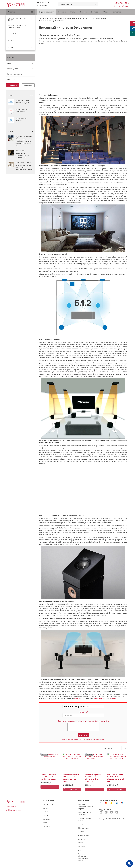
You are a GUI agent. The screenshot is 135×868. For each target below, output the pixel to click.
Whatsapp (113, 698)
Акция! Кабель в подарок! (21, 119)
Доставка (95, 12)
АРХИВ (11, 47)
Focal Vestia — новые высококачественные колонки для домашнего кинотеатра (24, 166)
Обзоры (83, 12)
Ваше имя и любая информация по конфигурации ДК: (83, 721)
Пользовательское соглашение (85, 813)
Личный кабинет (84, 835)
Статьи (73, 12)
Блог (79, 850)
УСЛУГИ (11, 40)
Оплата (80, 843)
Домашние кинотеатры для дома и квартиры (88, 18)
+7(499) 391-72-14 (122, 3)
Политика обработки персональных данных (83, 857)
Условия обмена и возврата (84, 819)
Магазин (62, 12)
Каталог (81, 832)
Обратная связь (84, 828)
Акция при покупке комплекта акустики (23, 102)
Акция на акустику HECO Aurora (22, 110)
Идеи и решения (47, 12)
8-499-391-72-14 (80, 698)
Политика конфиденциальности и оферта (85, 806)
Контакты (116, 12)
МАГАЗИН (12, 34)
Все (31, 95)
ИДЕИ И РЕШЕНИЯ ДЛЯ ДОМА (17, 19)
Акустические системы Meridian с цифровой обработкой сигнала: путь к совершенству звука (24, 141)
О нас (106, 12)
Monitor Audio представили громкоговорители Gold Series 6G (22, 154)
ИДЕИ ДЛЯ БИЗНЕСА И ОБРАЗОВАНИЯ (17, 26)
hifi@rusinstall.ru (99, 698)
